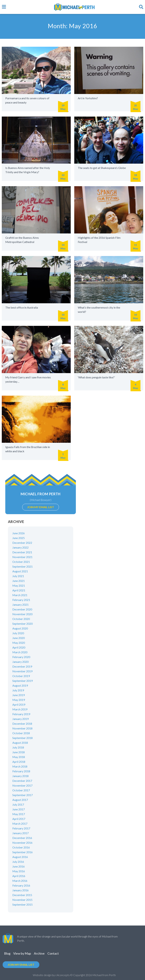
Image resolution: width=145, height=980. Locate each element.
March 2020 (20, 652)
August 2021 (20, 571)
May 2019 (19, 700)
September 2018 (22, 738)
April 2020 (19, 647)
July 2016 (18, 862)
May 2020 (19, 643)
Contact (53, 953)
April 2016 (19, 876)
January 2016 (20, 890)
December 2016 (22, 838)
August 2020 (20, 628)
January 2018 (20, 776)
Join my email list (41, 507)
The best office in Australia (22, 307)
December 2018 (22, 724)
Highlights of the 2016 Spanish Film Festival (99, 240)
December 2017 (22, 781)
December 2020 (22, 609)
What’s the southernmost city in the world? (99, 310)
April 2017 (19, 819)
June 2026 (19, 533)
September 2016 (22, 852)
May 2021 (19, 585)
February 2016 (21, 885)
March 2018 (20, 766)
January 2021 (20, 605)
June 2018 (19, 752)
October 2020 (21, 619)
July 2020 (18, 633)
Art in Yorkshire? (88, 98)
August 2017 (20, 800)
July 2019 (18, 690)
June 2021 (19, 581)
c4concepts (63, 975)
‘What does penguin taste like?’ (96, 377)
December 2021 (22, 552)
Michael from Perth (40, 494)
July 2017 (18, 804)
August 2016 (20, 857)
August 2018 (20, 743)
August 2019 (20, 685)
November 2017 (22, 785)
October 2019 (21, 676)
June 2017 (19, 809)
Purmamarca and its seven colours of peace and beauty (27, 100)
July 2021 (18, 576)
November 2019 (22, 671)
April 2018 (19, 762)
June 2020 (19, 638)
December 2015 (22, 895)
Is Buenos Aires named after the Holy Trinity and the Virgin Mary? (28, 170)
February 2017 (21, 828)
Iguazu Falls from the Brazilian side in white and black (28, 449)
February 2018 (21, 771)
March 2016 (20, 881)
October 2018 (21, 733)
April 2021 (19, 590)
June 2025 (19, 538)
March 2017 (20, 824)
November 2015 (22, 900)
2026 (89, 975)
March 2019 (20, 709)
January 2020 (20, 662)
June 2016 (19, 866)
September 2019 (22, 681)
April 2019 (19, 704)
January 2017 (20, 833)
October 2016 (21, 847)
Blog (7, 953)
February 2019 (21, 714)
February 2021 (21, 600)
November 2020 (22, 614)
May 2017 (19, 814)
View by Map (22, 953)
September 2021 (22, 566)
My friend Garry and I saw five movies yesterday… (28, 379)
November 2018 (22, 728)
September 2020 (22, 624)
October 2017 (21, 790)
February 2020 (21, 657)
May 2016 (19, 871)
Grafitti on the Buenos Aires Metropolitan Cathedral (22, 240)
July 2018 (18, 747)
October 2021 (21, 562)
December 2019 (22, 666)
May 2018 (19, 757)
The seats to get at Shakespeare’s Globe (102, 168)
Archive (39, 953)
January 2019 (20, 719)
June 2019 (19, 695)
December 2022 (22, 543)
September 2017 (22, 795)
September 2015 (22, 904)
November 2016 (22, 843)
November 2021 (22, 557)
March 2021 (20, 595)
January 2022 (20, 547)
